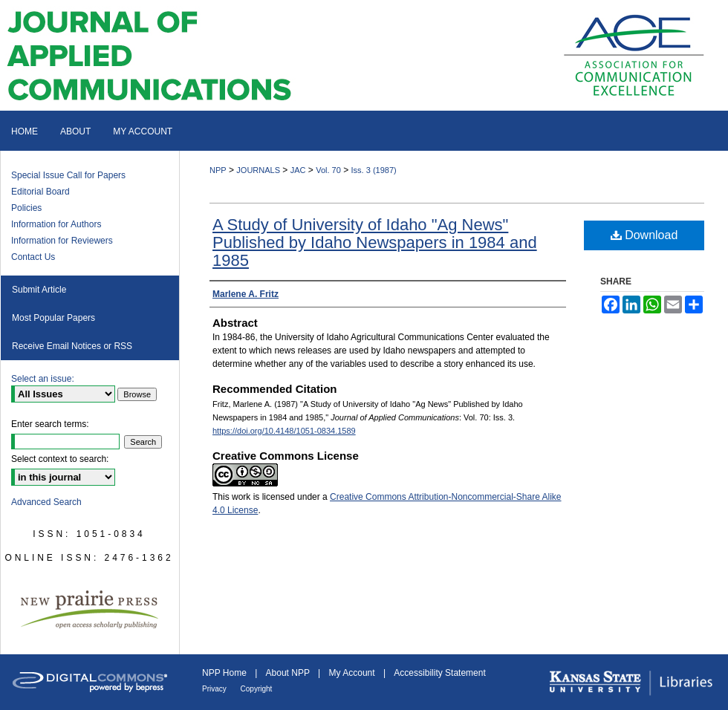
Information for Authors (56, 224)
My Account (353, 673)
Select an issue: (43, 379)
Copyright (257, 689)
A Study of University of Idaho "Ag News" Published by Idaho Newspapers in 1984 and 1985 (375, 242)
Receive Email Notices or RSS (72, 346)
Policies (26, 208)
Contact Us (33, 257)
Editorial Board (40, 192)
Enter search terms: (50, 424)
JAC (298, 170)
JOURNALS (258, 170)
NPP (218, 170)
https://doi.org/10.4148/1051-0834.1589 (284, 431)
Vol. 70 (328, 170)
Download (644, 235)
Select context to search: (60, 459)
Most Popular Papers (53, 318)
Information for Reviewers (62, 241)
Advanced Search (46, 502)
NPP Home (225, 673)
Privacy (215, 689)
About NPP (289, 673)
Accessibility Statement (439, 673)
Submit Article (39, 290)
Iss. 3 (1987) (374, 170)
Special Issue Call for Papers (68, 175)
